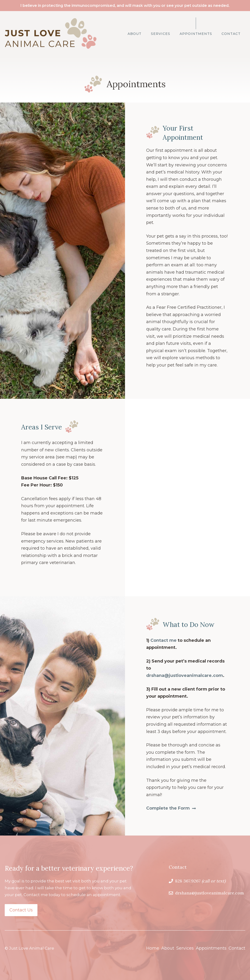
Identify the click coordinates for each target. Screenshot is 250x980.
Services (161, 34)
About (135, 34)
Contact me (163, 640)
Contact (231, 34)
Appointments (196, 34)
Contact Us (21, 910)
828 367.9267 (188, 881)
